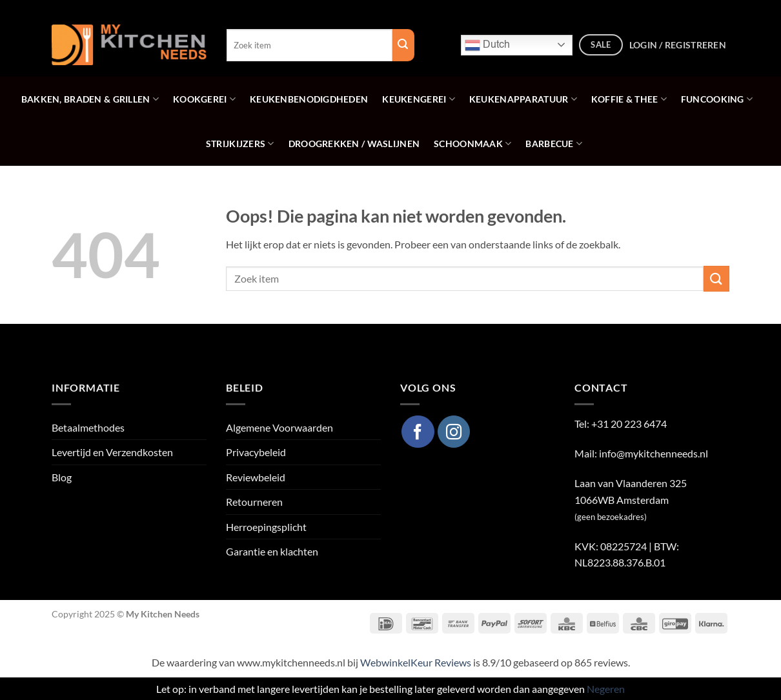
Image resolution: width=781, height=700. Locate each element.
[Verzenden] (716, 278)
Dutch (487, 45)
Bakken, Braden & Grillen (90, 99)
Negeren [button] (606, 689)
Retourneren (254, 502)
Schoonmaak (472, 144)
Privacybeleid (256, 452)
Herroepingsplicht (266, 527)
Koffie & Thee (629, 99)
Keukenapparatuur (523, 99)
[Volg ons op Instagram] (454, 432)
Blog (62, 477)
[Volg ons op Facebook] (418, 432)
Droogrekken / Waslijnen (354, 144)
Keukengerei (419, 99)
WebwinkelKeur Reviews (416, 662)
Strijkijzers (240, 144)
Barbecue (554, 144)
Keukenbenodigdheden (309, 99)
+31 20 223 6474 (629, 424)
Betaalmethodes (88, 427)
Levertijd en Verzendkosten (112, 452)
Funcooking (717, 99)
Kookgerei (204, 99)
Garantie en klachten (272, 551)
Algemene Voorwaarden (279, 427)
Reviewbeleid (256, 477)
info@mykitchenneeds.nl (654, 453)
